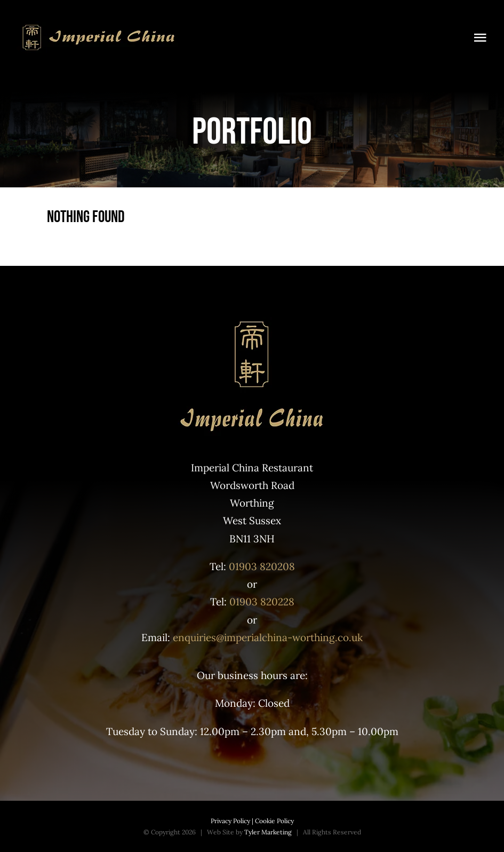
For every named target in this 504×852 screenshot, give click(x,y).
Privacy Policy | (232, 821)
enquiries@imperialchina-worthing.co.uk (268, 637)
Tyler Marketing (268, 832)
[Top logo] (99, 26)
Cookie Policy (274, 821)
